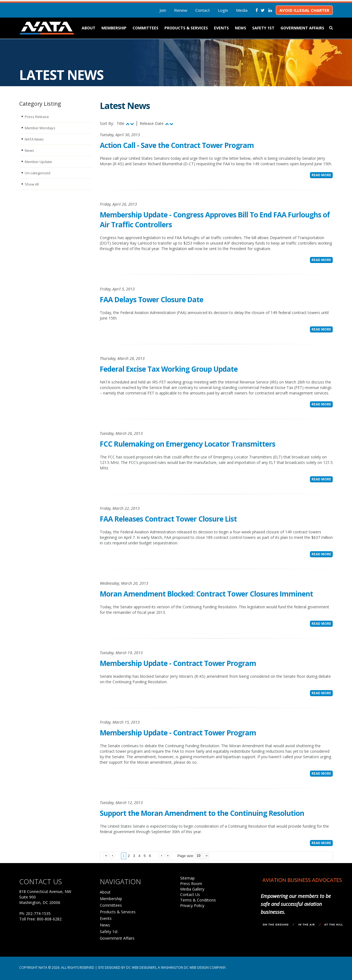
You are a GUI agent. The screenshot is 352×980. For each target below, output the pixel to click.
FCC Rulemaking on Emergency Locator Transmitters (188, 444)
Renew (181, 10)
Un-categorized (38, 173)
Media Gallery (192, 889)
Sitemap (187, 878)
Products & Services (186, 28)
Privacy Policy (192, 905)
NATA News (34, 139)
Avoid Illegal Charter (304, 10)
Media (242, 10)
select (207, 856)
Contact (203, 10)
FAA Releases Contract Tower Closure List (168, 519)
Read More (321, 175)
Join (163, 10)
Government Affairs (302, 28)
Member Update (38, 162)
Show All (32, 184)
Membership (114, 28)
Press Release (37, 117)
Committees (145, 28)
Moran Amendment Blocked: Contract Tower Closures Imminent (206, 594)
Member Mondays (40, 128)
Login (223, 10)
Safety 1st (263, 28)
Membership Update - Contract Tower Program (178, 663)
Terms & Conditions (198, 900)
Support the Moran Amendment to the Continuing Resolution (202, 813)
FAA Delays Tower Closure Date (152, 299)
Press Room (191, 884)
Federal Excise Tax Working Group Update (169, 369)
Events (221, 28)
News (240, 28)
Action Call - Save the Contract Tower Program (177, 145)
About (89, 28)
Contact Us (190, 894)
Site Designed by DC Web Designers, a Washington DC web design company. (162, 968)
